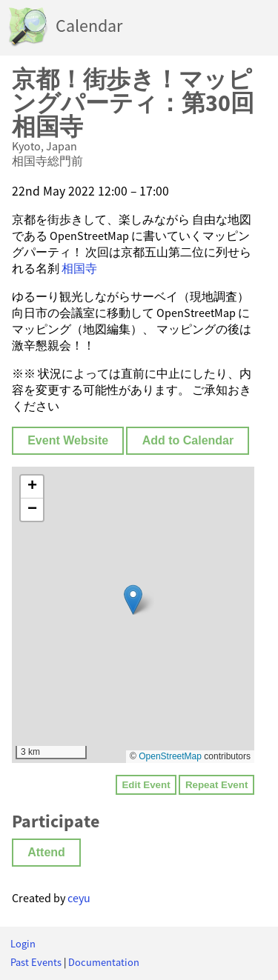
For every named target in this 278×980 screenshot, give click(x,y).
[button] (133, 600)
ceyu (79, 898)
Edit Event (146, 785)
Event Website (68, 440)
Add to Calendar (188, 440)
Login (23, 944)
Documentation (104, 962)
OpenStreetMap (170, 756)
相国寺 (79, 268)
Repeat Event (216, 785)
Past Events (36, 962)
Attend (46, 852)
